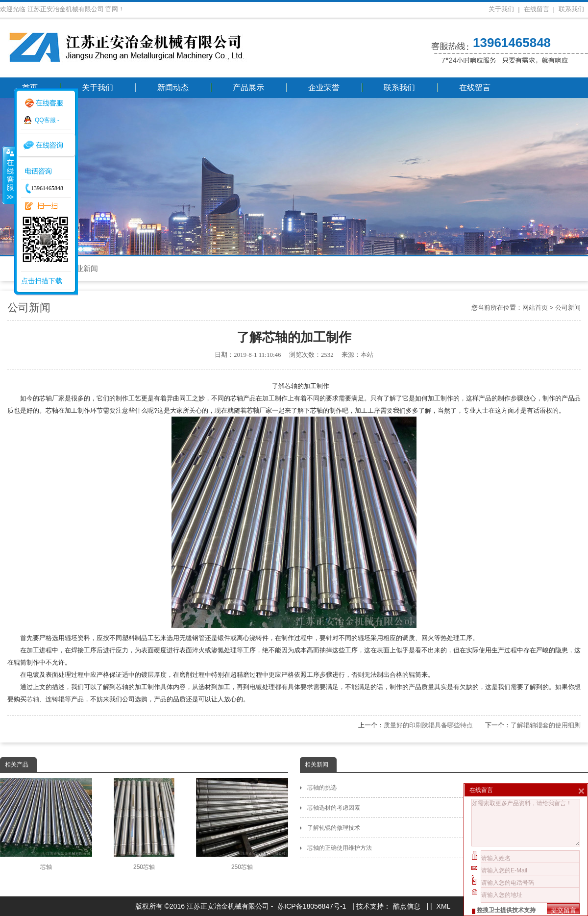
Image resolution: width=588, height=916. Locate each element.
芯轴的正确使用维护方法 (448, 848)
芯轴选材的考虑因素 (448, 808)
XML (444, 906)
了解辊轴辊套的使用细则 (546, 725)
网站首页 (535, 308)
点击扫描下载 (42, 281)
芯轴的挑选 (448, 788)
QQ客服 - (47, 120)
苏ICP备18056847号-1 (312, 906)
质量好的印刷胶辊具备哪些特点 (428, 725)
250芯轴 (144, 824)
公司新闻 (568, 308)
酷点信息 (407, 906)
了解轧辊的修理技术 (448, 828)
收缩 (8, 175)
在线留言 (537, 9)
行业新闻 (83, 268)
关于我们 (501, 9)
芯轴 (33, 699)
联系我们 (571, 9)
